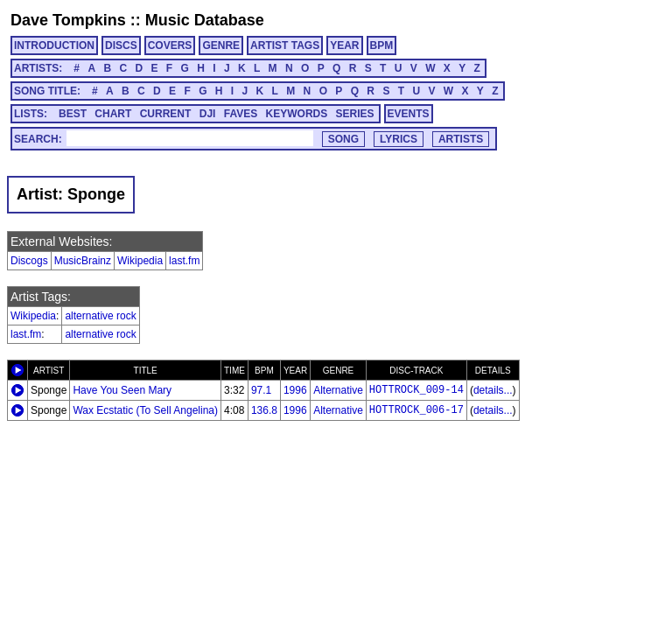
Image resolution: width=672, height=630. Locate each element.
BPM (382, 45)
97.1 (261, 390)
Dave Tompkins (68, 20)
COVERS (170, 45)
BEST (73, 114)
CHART (113, 114)
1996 (295, 390)
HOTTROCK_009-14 (416, 390)
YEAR (344, 45)
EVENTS (409, 114)
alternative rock (100, 316)
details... (493, 390)
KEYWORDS (297, 114)
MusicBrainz (83, 261)
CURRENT (166, 114)
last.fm (184, 261)
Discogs (29, 261)
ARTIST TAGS (285, 45)
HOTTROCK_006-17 (416, 410)
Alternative (338, 390)
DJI (208, 114)
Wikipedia (140, 261)
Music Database (205, 20)
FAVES (241, 114)
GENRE (221, 45)
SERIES (355, 114)
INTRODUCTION (54, 45)
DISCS (121, 45)
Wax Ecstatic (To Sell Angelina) (145, 410)
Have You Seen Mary (122, 390)
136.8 (264, 410)
